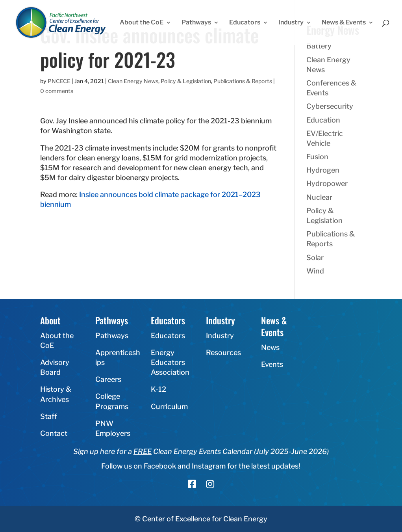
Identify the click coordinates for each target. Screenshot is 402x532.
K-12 (158, 389)
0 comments (57, 91)
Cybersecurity (330, 106)
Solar (315, 258)
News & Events (344, 23)
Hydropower (327, 183)
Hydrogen (323, 170)
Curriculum (169, 406)
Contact (54, 433)
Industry (291, 23)
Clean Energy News (133, 81)
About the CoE (142, 23)
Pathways (196, 23)
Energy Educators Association (170, 362)
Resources (223, 352)
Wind (315, 271)
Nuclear (319, 197)
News (270, 347)
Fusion (317, 157)
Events (272, 364)
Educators (245, 23)
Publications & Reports (243, 81)
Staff (49, 416)
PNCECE (59, 81)
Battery (319, 46)
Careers (108, 379)
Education (323, 120)
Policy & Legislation (186, 81)
